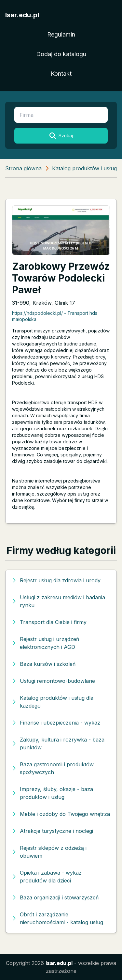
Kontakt (61, 74)
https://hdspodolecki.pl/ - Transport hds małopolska (55, 316)
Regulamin (61, 34)
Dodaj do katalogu (61, 54)
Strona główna (23, 168)
